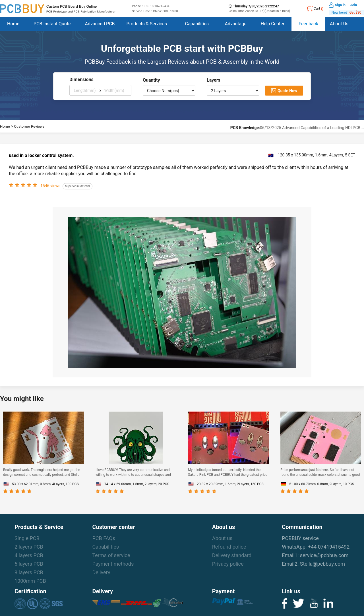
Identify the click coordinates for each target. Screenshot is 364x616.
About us (222, 538)
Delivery (101, 572)
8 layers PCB (29, 572)
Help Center (273, 24)
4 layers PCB (29, 555)
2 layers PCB (29, 547)
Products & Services (147, 24)
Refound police (229, 547)
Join (354, 5)
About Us (339, 24)
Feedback (308, 24)
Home (13, 24)
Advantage (236, 24)
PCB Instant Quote (52, 24)
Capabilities (197, 24)
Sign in (340, 5)
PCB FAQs (104, 538)
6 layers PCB (29, 564)
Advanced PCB (100, 24)
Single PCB (27, 538)
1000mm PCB (30, 581)
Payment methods (113, 564)
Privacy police (228, 564)
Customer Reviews (29, 126)
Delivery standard (232, 555)
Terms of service (111, 555)
